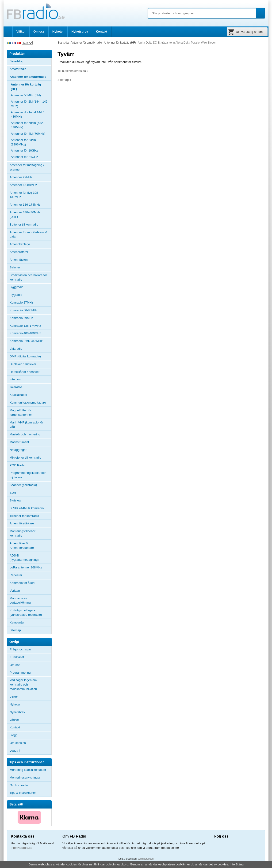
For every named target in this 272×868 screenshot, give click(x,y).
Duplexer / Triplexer (23, 364)
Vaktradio (16, 349)
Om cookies (18, 743)
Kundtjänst (17, 657)
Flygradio (16, 295)
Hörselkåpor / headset (25, 372)
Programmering (20, 673)
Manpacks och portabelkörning (20, 601)
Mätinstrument (19, 442)
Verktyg (15, 591)
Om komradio (19, 785)
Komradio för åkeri (22, 583)
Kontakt (101, 32)
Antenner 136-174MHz (31, 205)
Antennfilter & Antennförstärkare (22, 545)
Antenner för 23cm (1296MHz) (23, 142)
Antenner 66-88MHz (31, 185)
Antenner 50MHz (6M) (26, 95)
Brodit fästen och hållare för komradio (28, 277)
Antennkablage (20, 244)
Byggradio (17, 287)
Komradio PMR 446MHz (26, 341)
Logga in (15, 751)
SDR (13, 493)
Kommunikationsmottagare (28, 402)
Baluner (15, 267)
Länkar (14, 720)
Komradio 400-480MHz (25, 333)
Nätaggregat (18, 450)
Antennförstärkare (22, 523)
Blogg (13, 735)
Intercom (16, 379)
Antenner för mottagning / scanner (27, 167)
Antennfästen (31, 260)
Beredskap (17, 61)
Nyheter (58, 32)
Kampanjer (17, 622)
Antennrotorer (19, 252)
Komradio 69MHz (21, 318)
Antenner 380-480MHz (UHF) (31, 215)
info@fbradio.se (21, 848)
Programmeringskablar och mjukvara (28, 475)
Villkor (21, 32)
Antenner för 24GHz (24, 157)
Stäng (240, 864)
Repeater (16, 575)
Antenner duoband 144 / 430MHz (31, 115)
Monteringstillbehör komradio (23, 533)
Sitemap (15, 630)
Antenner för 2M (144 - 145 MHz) (29, 104)
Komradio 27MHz (21, 302)
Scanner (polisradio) (23, 485)
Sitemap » (64, 80)
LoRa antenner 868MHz (26, 567)
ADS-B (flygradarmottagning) (24, 558)
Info (232, 864)
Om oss (39, 32)
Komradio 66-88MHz (24, 310)
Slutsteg (15, 500)
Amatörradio (31, 69)
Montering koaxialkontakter (28, 770)
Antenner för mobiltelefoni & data (28, 234)
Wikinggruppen (146, 859)
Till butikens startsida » (73, 71)
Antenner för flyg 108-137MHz (24, 195)
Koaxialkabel (18, 395)
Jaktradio (16, 387)
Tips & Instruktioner (23, 793)
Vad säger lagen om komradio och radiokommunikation (23, 684)
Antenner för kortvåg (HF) (26, 87)
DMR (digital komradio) (25, 356)
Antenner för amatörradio (31, 77)
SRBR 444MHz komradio (27, 508)
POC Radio (17, 465)
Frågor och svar (20, 649)
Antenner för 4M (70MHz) (28, 134)
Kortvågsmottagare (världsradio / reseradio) (26, 612)
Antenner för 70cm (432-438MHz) (27, 125)
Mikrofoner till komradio (25, 458)
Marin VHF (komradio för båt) (26, 425)
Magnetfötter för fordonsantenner (21, 412)
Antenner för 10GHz (24, 150)
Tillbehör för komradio (31, 516)
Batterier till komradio (24, 224)
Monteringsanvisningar (25, 777)
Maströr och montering (25, 434)
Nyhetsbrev (80, 32)
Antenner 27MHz (31, 177)
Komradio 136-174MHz (25, 326)
